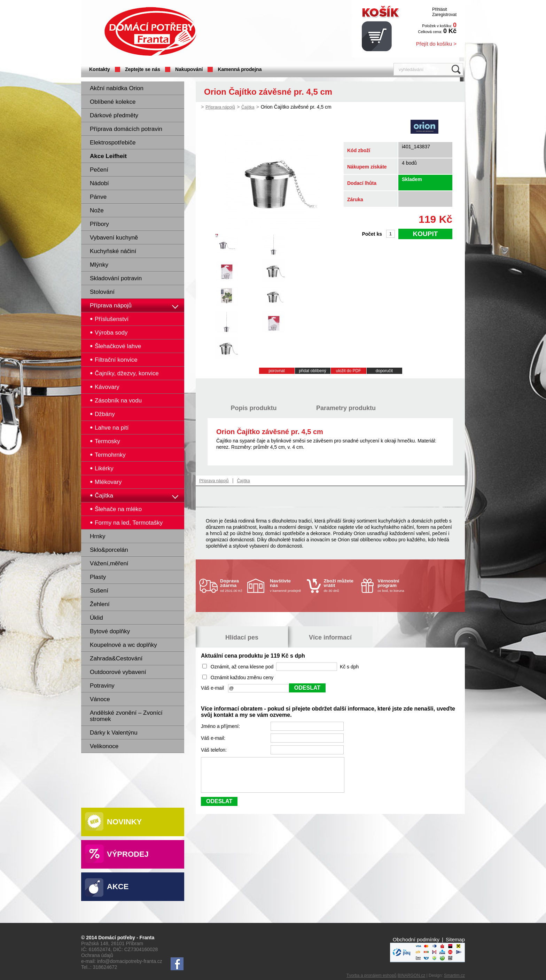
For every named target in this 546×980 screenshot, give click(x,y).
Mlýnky (99, 265)
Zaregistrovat (444, 15)
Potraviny (102, 686)
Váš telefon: (214, 750)
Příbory (99, 224)
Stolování (102, 292)
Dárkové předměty (114, 115)
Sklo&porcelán (109, 550)
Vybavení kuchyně (114, 238)
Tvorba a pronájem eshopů (371, 975)
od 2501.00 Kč (233, 585)
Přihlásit (440, 9)
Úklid (96, 618)
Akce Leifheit (108, 156)
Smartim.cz (454, 975)
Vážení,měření (109, 563)
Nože (97, 210)
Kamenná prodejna (240, 69)
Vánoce (100, 699)
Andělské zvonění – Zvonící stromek (126, 716)
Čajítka (248, 107)
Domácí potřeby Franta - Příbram (150, 32)
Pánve (98, 197)
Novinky (124, 822)
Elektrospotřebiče (113, 143)
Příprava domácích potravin (126, 129)
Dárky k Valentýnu (114, 733)
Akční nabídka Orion (117, 88)
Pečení (99, 170)
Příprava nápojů (111, 305)
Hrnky (97, 536)
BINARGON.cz (411, 975)
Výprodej (128, 854)
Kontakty (100, 69)
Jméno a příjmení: (221, 726)
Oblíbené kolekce (113, 102)
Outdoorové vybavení (118, 672)
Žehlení (100, 604)
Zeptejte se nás (143, 69)
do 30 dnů (341, 585)
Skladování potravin (116, 278)
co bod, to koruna (394, 585)
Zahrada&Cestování (116, 658)
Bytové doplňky (110, 631)
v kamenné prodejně (287, 585)
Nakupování (189, 69)
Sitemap (455, 939)
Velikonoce (104, 746)
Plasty (98, 577)
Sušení (99, 591)
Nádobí (99, 183)
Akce (118, 887)
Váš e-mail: (214, 738)
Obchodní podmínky (416, 939)
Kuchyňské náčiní (113, 251)
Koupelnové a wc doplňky (123, 645)
